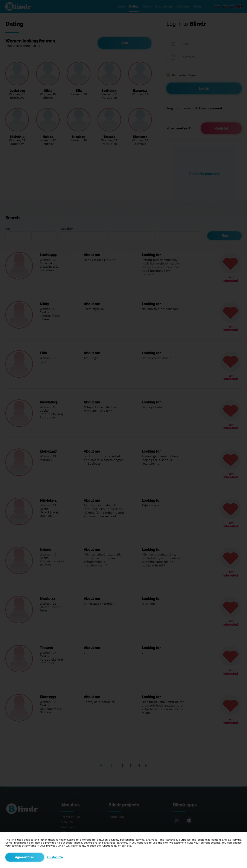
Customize (55, 857)
